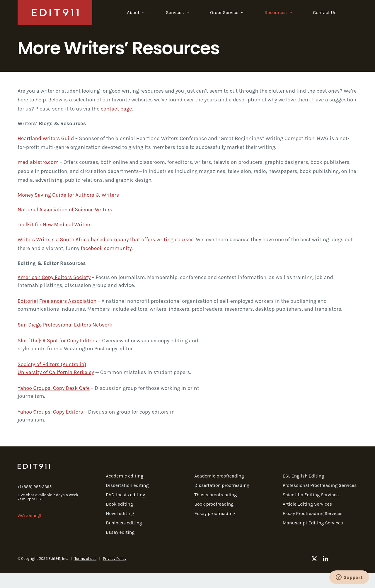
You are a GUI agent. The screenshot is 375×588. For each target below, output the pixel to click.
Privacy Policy (115, 559)
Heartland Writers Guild (46, 138)
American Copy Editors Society (54, 277)
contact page (116, 109)
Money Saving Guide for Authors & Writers (68, 195)
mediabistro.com (38, 162)
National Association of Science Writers (65, 210)
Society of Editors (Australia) (52, 364)
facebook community (106, 248)
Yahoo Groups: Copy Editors (50, 412)
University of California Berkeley (56, 372)
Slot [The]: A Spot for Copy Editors (57, 341)
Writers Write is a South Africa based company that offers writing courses (106, 239)
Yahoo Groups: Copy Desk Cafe (54, 388)
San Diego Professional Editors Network (65, 325)
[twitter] (314, 559)
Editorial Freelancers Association (57, 301)
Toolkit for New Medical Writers (55, 225)
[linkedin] (325, 559)
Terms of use (85, 559)
